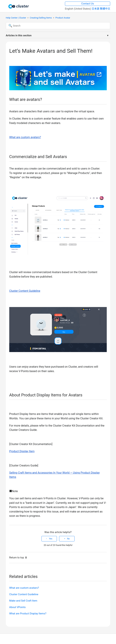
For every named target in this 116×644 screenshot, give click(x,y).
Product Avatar (63, 18)
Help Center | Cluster (16, 18)
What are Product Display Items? (28, 614)
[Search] (58, 26)
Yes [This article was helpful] (51, 539)
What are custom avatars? (24, 588)
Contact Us (88, 4)
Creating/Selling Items (41, 18)
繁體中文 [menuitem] (105, 9)
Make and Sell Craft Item (23, 601)
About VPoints (17, 607)
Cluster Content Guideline (24, 594)
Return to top (18, 558)
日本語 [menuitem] (96, 9)
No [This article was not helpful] (68, 539)
